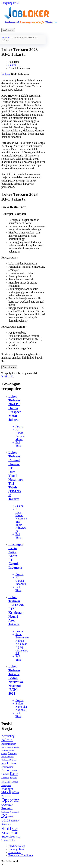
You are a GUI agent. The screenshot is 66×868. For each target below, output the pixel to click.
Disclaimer (15, 852)
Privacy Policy (17, 846)
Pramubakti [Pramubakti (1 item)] (14, 812)
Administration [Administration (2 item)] (9, 744)
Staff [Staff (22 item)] (6, 829)
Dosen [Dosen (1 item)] (4, 764)
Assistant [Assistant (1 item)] (5, 750)
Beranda (6, 38)
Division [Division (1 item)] (13, 760)
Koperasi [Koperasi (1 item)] (13, 778)
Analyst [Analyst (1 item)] (10, 747)
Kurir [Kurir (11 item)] (6, 781)
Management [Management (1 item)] (6, 786)
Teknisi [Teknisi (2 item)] (5, 840)
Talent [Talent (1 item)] (18, 837)
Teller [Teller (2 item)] (12, 840)
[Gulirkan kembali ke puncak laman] (3, 865)
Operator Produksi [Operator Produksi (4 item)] (7, 806)
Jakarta (12, 65)
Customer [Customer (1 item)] (5, 760)
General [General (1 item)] (14, 770)
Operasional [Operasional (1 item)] (6, 796)
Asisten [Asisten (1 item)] (16, 747)
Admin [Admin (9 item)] (7, 740)
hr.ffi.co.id (7, 376)
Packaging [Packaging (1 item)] (5, 812)
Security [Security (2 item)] (15, 821)
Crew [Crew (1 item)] (11, 757)
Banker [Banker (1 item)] (12, 750)
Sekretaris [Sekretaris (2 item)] (6, 824)
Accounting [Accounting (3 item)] (8, 736)
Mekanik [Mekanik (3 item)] (6, 792)
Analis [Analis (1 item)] (4, 747)
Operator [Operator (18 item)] (10, 800)
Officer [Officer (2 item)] (16, 792)
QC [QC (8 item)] (4, 816)
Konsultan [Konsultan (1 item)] (5, 778)
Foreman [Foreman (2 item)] (6, 770)
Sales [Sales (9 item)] (6, 820)
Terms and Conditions (21, 855)
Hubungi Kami (17, 849)
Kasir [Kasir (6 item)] (14, 774)
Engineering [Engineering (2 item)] (7, 767)
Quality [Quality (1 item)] (10, 816)
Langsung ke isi (10, 3)
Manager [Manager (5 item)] (7, 789)
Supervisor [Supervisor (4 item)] (8, 836)
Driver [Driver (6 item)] (12, 763)
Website (6, 74)
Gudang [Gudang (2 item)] (5, 774)
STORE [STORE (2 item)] (14, 833)
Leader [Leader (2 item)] (15, 782)
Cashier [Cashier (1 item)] (4, 754)
